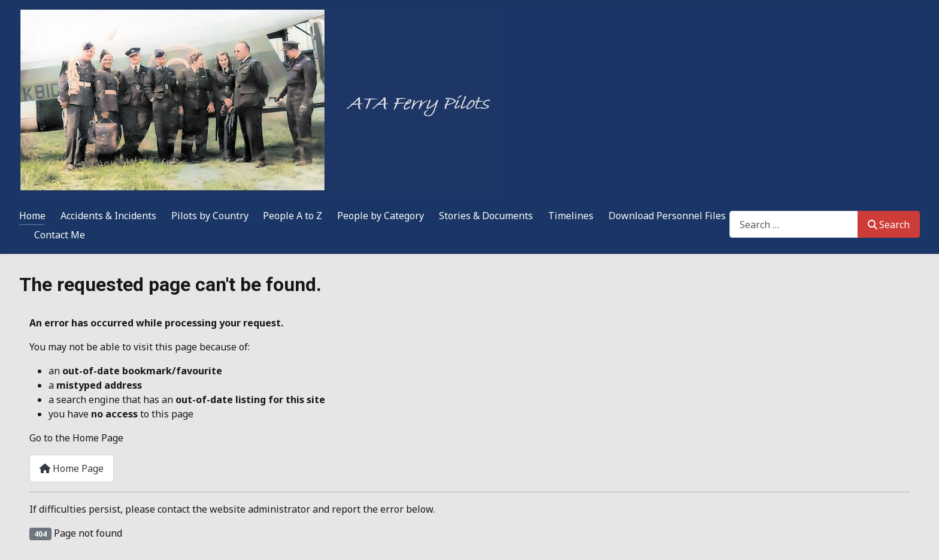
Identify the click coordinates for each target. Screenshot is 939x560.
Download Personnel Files (667, 216)
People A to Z (293, 216)
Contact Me (60, 235)
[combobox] (794, 224)
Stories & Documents (486, 216)
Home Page (72, 468)
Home (32, 216)
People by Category (381, 216)
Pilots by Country (210, 216)
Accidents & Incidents (108, 216)
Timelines (571, 216)
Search (889, 225)
